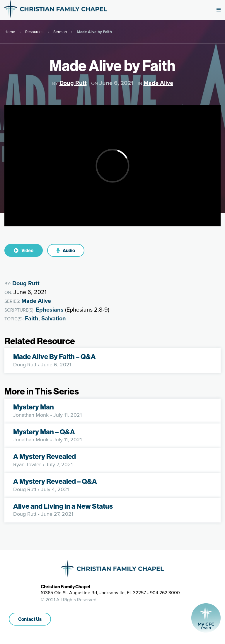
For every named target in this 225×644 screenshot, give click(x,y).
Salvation (54, 318)
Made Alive (158, 83)
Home (10, 32)
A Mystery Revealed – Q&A (55, 481)
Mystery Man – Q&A (44, 432)
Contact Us (30, 619)
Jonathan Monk (31, 415)
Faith (32, 318)
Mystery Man (34, 407)
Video (24, 250)
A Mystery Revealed (45, 456)
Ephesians (50, 310)
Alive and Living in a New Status (63, 506)
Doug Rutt (73, 83)
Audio (66, 250)
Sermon (60, 32)
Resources (34, 32)
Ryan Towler (27, 464)
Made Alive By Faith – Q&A (54, 356)
